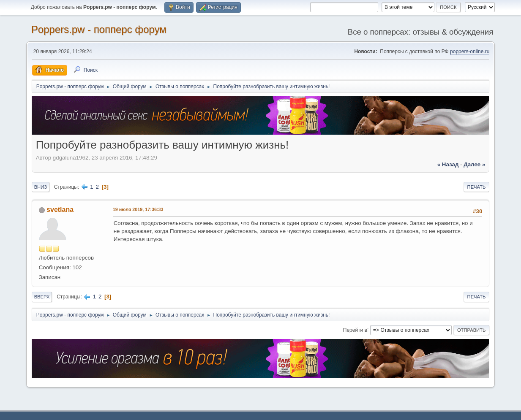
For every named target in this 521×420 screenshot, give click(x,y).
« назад (448, 164)
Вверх (42, 297)
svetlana (60, 210)
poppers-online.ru (470, 51)
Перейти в (355, 330)
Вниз (41, 187)
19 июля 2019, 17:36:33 (138, 209)
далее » (474, 164)
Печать (477, 187)
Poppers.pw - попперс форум (99, 29)
